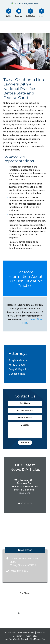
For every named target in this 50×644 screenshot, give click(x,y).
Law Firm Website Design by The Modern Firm (25, 639)
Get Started (30, 16)
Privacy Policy (31, 636)
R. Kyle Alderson (18, 360)
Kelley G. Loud (17, 365)
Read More (24, 493)
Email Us (19, 16)
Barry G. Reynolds (19, 369)
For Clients (25, 593)
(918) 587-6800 (19, 571)
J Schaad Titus (17, 374)
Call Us (9, 16)
